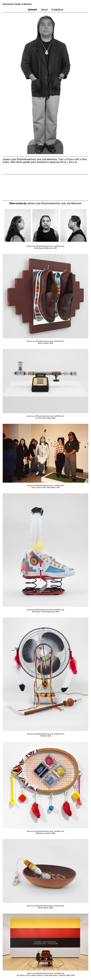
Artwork (32, 10)
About (44, 10)
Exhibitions (57, 10)
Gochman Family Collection (17, 4)
